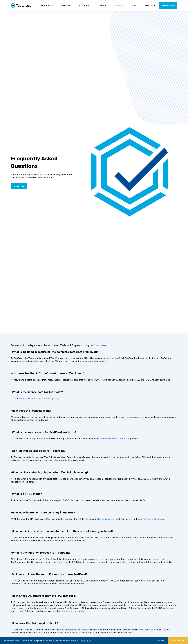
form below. (100, 345)
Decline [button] (160, 641)
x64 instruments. (156, 519)
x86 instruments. (106, 519)
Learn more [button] (85, 640)
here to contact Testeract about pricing (39, 398)
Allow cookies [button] (178, 641)
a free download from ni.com (115, 439)
